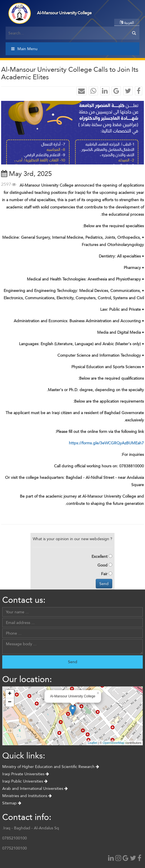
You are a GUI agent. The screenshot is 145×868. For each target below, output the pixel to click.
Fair (104, 574)
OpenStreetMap (114, 743)
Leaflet (93, 743)
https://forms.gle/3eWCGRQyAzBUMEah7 (106, 443)
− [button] (10, 702)
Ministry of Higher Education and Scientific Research (51, 767)
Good (102, 565)
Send (104, 584)
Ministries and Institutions (27, 796)
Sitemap (12, 803)
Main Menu (24, 49)
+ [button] (10, 694)
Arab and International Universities (35, 788)
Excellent (100, 556)
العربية (127, 22)
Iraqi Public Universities (25, 781)
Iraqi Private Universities (26, 774)
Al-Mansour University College (64, 13)
